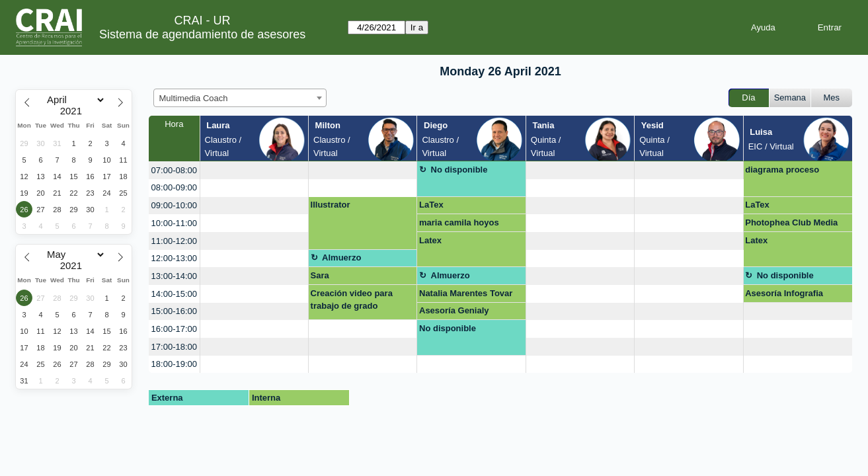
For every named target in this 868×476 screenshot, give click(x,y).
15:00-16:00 (174, 311)
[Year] (74, 111)
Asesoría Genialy (454, 310)
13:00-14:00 (174, 276)
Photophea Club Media (791, 222)
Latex (430, 240)
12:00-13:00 (174, 258)
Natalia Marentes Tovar (466, 293)
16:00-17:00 (174, 329)
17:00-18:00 (174, 347)
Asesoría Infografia (784, 293)
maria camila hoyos (459, 222)
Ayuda (763, 27)
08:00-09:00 (174, 187)
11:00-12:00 (174, 241)
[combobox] (240, 98)
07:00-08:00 (174, 170)
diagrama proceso (782, 170)
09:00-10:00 (174, 205)
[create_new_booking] (254, 170)
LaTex (431, 205)
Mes (832, 98)
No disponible (459, 170)
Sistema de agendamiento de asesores (202, 34)
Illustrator (331, 205)
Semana (790, 98)
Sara (320, 275)
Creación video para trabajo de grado (352, 300)
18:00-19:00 (174, 364)
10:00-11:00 (174, 223)
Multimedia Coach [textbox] (194, 98)
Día (748, 98)
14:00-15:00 (174, 294)
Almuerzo (341, 258)
